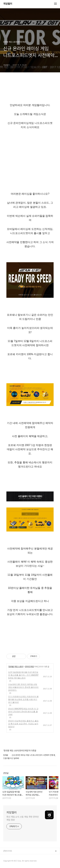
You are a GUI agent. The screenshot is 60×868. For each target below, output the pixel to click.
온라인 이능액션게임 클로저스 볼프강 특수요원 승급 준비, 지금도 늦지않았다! (23, 724)
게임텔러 (8, 4)
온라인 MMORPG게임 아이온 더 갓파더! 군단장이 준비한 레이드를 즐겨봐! (23, 712)
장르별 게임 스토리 (16, 667)
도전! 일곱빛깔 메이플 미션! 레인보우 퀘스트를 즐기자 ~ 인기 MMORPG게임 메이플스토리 (23, 675)
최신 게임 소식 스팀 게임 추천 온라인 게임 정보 (23, 818)
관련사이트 (8, 851)
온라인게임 (29, 667)
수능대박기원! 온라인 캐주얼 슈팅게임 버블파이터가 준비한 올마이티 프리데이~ (23, 687)
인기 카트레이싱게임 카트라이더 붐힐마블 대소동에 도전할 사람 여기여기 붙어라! (23, 699)
